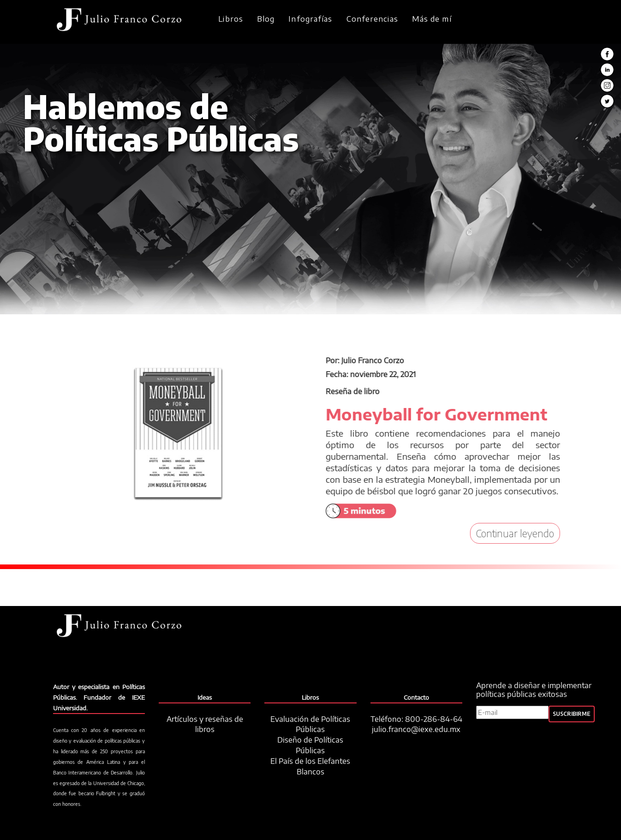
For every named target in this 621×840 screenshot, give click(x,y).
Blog (266, 19)
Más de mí (432, 19)
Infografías (310, 19)
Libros (231, 19)
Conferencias (372, 19)
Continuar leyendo (527, 533)
